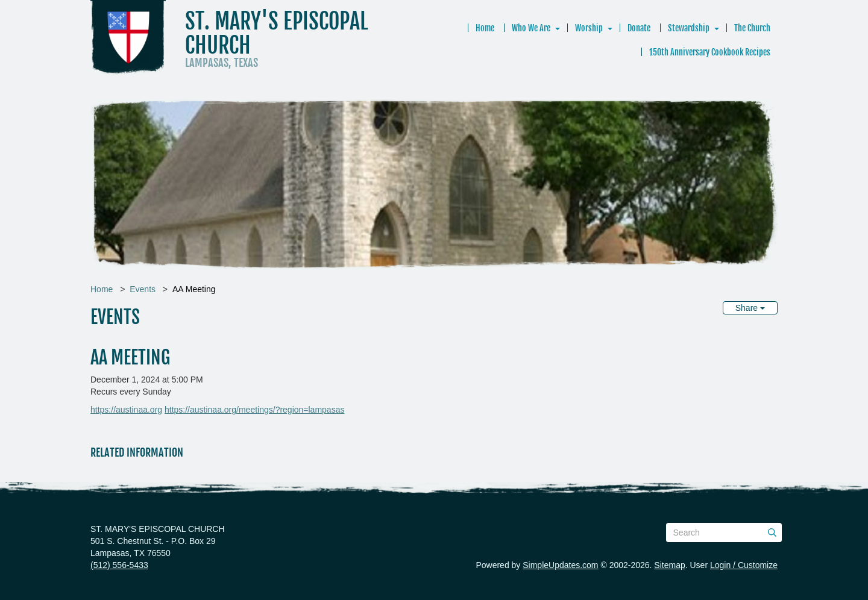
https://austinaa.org (126, 410)
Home (485, 28)
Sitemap (669, 565)
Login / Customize (744, 565)
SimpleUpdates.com (560, 565)
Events (143, 289)
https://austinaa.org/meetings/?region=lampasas (254, 410)
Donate (639, 28)
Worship (589, 28)
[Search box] (724, 533)
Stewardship (689, 28)
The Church (752, 28)
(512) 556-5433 (119, 565)
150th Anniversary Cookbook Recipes (710, 52)
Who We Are (531, 28)
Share (750, 308)
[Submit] (772, 533)
